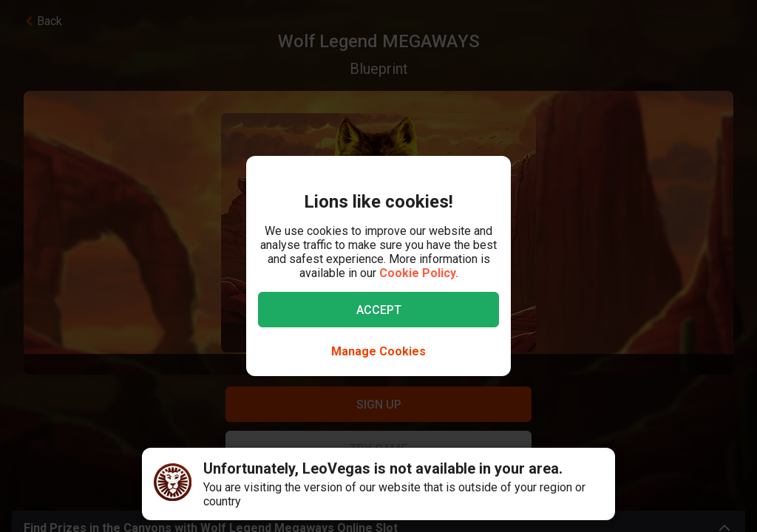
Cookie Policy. (419, 273)
